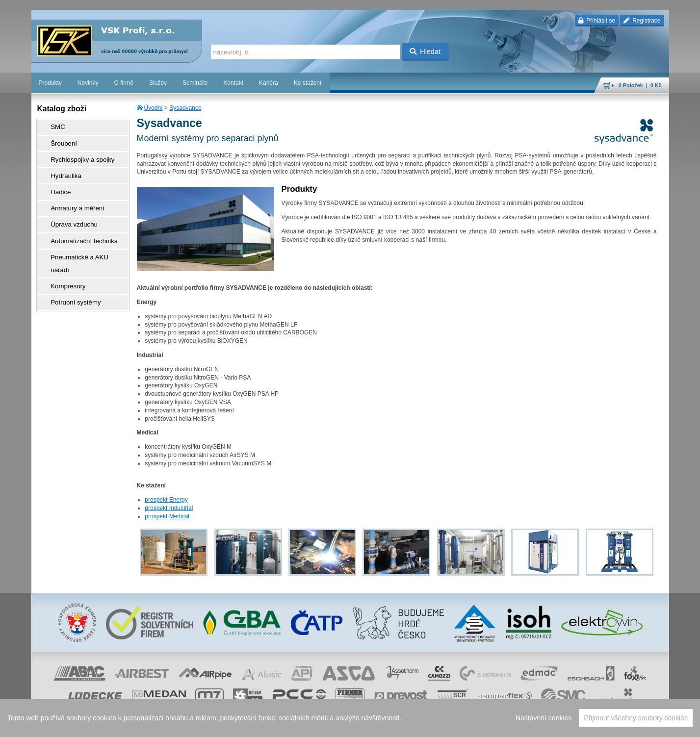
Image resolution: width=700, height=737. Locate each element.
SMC (54, 126)
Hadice (56, 181)
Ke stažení (308, 83)
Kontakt (233, 83)
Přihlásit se (597, 21)
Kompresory (63, 250)
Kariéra (269, 83)
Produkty (50, 83)
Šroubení (59, 140)
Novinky (88, 83)
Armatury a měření (71, 195)
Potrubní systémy (70, 263)
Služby (158, 83)
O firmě (124, 83)
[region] (350, 718)
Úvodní (154, 108)
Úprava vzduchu (68, 208)
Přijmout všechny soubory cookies (636, 718)
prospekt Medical (167, 516)
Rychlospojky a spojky (76, 153)
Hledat (425, 51)
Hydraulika (61, 167)
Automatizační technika (78, 222)
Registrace (642, 21)
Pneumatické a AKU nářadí (82, 236)
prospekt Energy (166, 500)
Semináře (195, 83)
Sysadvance (185, 108)
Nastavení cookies (544, 718)
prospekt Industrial (169, 508)
